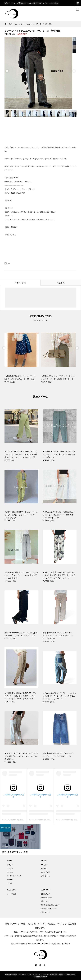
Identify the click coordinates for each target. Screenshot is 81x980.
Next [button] (74, 71)
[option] (40, 73)
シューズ (10, 880)
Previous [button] (7, 71)
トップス (10, 869)
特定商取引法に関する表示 (50, 905)
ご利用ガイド (45, 894)
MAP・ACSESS (46, 898)
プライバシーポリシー (48, 909)
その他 (9, 883)
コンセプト (44, 865)
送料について (45, 901)
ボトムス (10, 872)
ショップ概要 (45, 872)
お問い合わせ (45, 876)
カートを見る (12, 894)
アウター (10, 865)
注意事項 (61, 283)
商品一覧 (44, 869)
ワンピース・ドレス (14, 876)
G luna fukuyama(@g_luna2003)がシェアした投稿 (22, 820)
